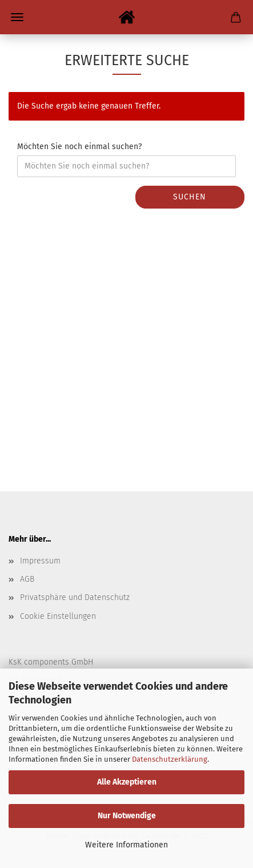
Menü (17, 17)
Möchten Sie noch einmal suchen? (79, 147)
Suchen (190, 197)
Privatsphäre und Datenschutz (75, 597)
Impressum (40, 561)
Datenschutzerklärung (170, 759)
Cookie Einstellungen (58, 616)
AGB (27, 579)
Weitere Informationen (127, 845)
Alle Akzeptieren (127, 782)
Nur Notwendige (127, 816)
